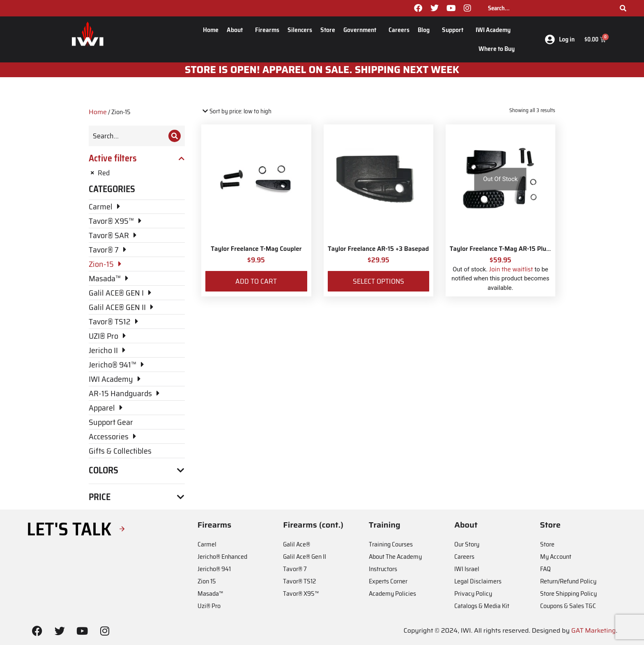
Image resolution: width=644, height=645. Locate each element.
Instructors (383, 569)
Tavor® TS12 (299, 581)
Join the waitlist (511, 269)
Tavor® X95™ (301, 593)
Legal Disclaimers (478, 581)
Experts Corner (388, 581)
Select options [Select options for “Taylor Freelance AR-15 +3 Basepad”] (378, 281)
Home (211, 30)
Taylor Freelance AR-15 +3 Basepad (378, 249)
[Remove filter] (137, 173)
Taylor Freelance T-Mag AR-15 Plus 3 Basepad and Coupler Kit (538, 249)
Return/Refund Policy (568, 581)
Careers (399, 30)
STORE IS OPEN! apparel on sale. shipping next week (322, 70)
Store (328, 30)
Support (455, 30)
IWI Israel (467, 569)
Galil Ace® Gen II (305, 557)
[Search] (623, 8)
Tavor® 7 (295, 569)
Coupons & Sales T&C (568, 606)
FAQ (545, 569)
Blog (426, 30)
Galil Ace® (297, 544)
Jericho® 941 (214, 569)
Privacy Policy (473, 593)
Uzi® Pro (209, 606)
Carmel (207, 544)
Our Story (467, 544)
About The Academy (395, 557)
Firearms (267, 30)
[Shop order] (236, 111)
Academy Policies (392, 593)
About (237, 30)
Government (362, 30)
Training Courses (391, 544)
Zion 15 (207, 581)
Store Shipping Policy (568, 593)
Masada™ (210, 593)
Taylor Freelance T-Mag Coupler (256, 249)
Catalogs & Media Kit (482, 606)
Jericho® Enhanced (222, 557)
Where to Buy (497, 49)
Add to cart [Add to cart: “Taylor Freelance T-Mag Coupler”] (256, 281)
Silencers (300, 30)
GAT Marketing (594, 630)
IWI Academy (495, 30)
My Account (556, 557)
